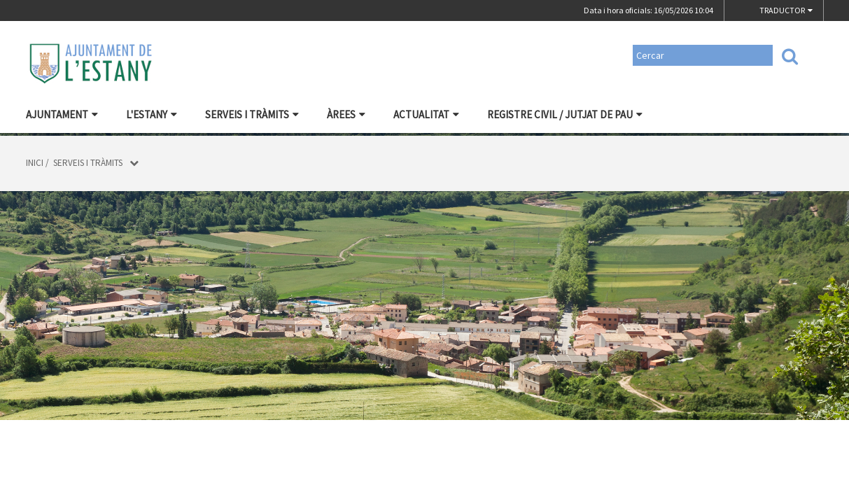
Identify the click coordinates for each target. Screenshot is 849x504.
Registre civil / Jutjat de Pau (565, 114)
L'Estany (152, 114)
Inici (35, 163)
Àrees (346, 114)
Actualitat (426, 114)
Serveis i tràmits (252, 114)
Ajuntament (62, 114)
